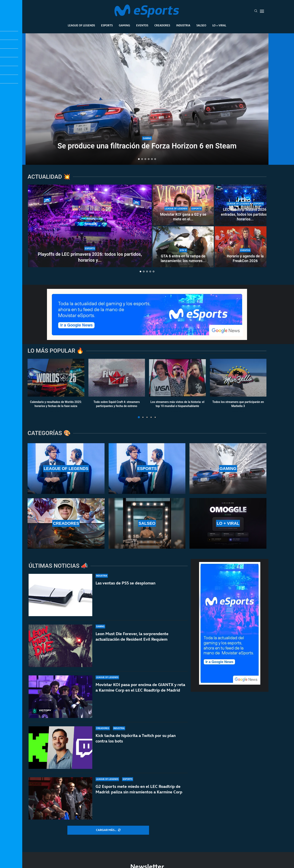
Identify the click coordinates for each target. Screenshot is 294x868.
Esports (107, 25)
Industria (183, 25)
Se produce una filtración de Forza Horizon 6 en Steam (147, 146)
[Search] (256, 11)
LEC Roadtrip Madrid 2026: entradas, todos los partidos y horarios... (245, 214)
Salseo (201, 25)
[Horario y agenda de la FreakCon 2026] (245, 247)
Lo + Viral (219, 25)
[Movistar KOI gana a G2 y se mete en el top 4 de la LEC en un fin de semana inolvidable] (183, 205)
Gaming (124, 25)
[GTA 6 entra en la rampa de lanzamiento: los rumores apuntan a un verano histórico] (183, 247)
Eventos (142, 25)
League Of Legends (81, 25)
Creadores (162, 25)
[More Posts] (108, 830)
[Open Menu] (262, 11)
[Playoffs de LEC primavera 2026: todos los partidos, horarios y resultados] (90, 226)
